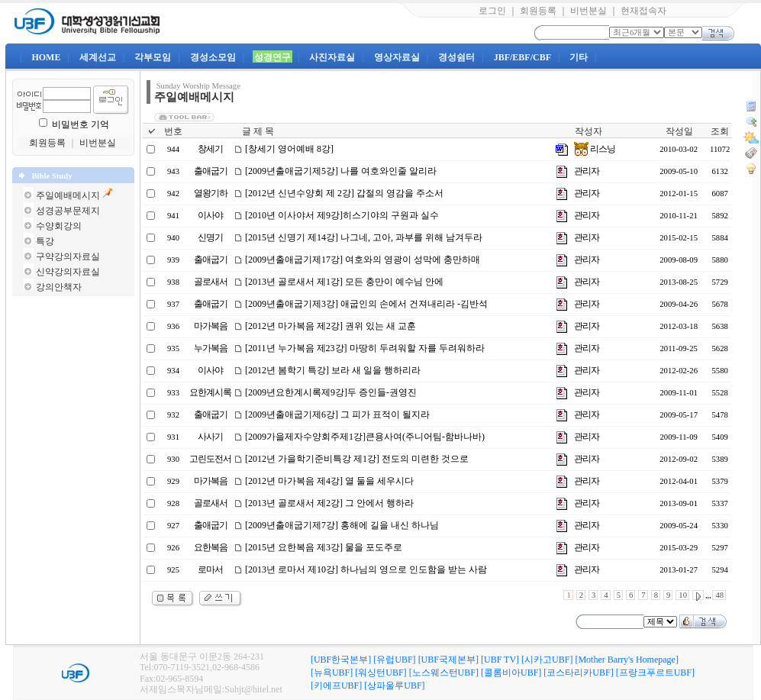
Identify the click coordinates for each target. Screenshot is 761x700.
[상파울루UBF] (394, 685)
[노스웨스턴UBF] (444, 673)
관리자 (587, 171)
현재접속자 (643, 11)
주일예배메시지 (68, 195)
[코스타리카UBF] (578, 673)
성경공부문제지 (68, 211)
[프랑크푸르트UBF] (655, 673)
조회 (720, 131)
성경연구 (272, 57)
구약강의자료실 (68, 256)
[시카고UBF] (547, 660)
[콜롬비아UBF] (511, 673)
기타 (579, 57)
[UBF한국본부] (341, 660)
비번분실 (588, 11)
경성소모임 (213, 57)
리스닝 (595, 149)
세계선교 (98, 57)
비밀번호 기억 (81, 124)
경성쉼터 (456, 57)
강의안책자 (59, 287)
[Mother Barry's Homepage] (626, 660)
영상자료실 (397, 57)
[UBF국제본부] (448, 660)
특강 (45, 241)
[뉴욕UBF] (332, 673)
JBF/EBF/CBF (522, 57)
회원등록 (538, 11)
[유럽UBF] (394, 660)
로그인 (492, 11)
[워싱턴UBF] (380, 673)
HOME (46, 57)
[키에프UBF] (336, 685)
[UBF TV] (500, 660)
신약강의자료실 (68, 272)
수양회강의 (59, 226)
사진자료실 (332, 57)
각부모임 (153, 57)
